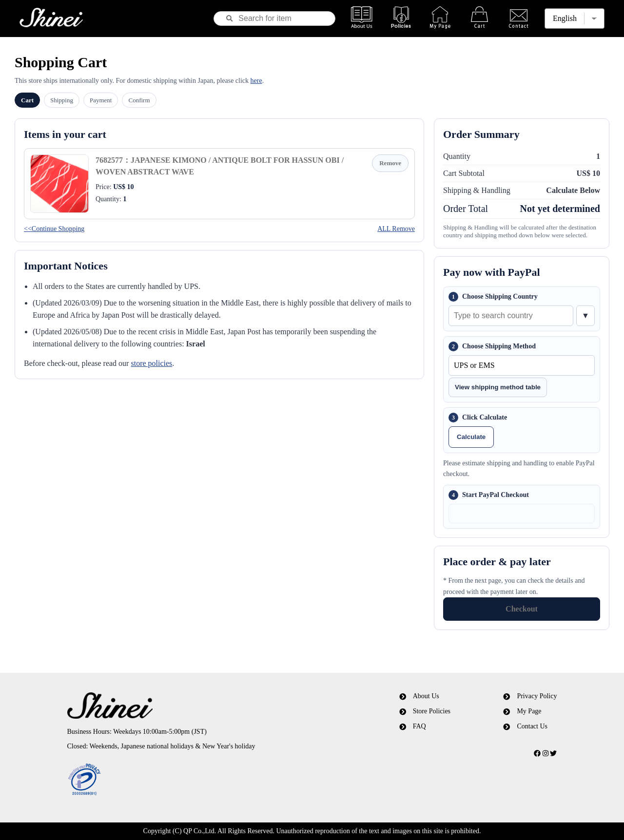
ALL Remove (396, 229)
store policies (151, 363)
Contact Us (532, 726)
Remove (390, 163)
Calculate (471, 437)
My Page (529, 711)
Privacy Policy (537, 696)
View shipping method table (498, 387)
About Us (426, 696)
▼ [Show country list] (585, 315)
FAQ (419, 726)
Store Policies (432, 711)
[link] (196, 780)
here (256, 81)
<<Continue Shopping (54, 229)
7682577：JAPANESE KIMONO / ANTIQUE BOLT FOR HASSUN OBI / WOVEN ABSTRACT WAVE (220, 166)
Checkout (522, 609)
